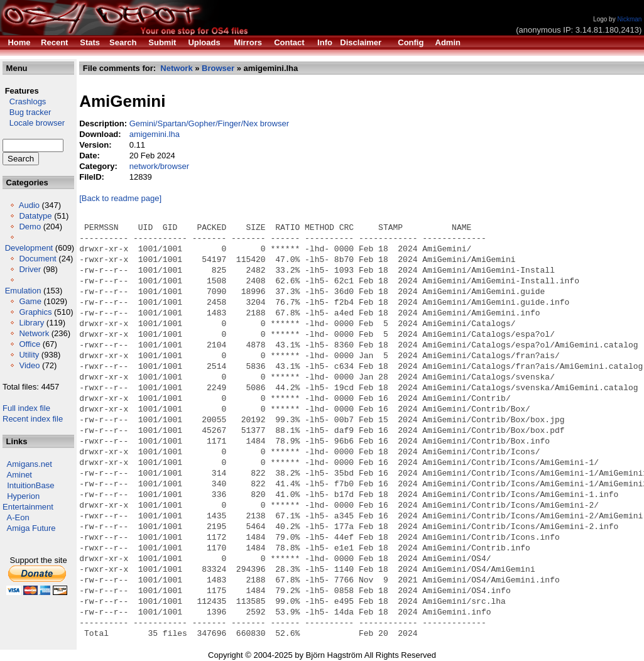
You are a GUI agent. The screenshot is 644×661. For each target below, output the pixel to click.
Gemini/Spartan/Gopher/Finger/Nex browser (209, 123)
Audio (29, 205)
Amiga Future (31, 528)
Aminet (19, 475)
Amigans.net (30, 464)
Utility (29, 355)
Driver (30, 269)
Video (29, 365)
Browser (218, 68)
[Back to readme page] (120, 198)
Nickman (629, 19)
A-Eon (18, 517)
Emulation (23, 291)
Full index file (26, 408)
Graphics (35, 312)
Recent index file (33, 419)
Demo (30, 227)
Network (34, 333)
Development (29, 248)
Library (31, 323)
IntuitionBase (30, 485)
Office (30, 344)
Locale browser (34, 123)
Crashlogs (24, 101)
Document (37, 259)
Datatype (35, 216)
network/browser (159, 166)
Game (30, 301)
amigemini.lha (155, 134)
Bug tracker (27, 112)
